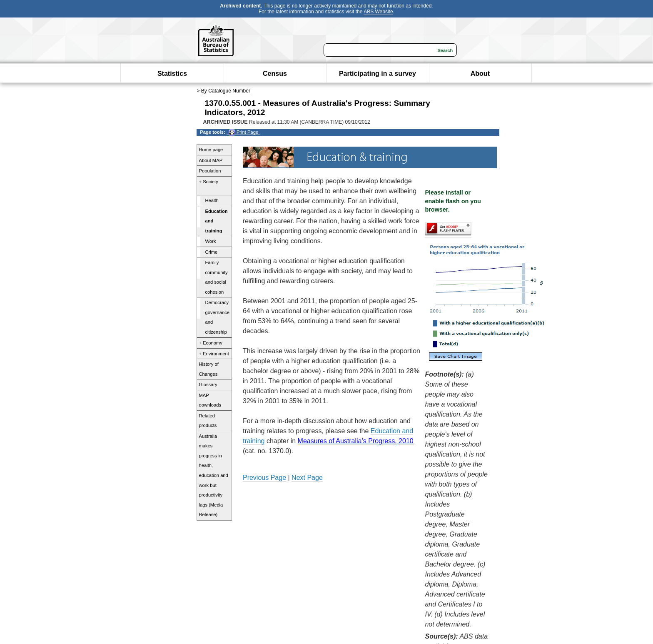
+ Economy (211, 343)
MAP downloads (210, 400)
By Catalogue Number (226, 91)
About (480, 74)
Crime (212, 252)
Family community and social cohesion (217, 277)
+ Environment (214, 354)
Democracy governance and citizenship (217, 317)
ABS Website (378, 12)
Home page (211, 150)
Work (211, 241)
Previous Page (264, 478)
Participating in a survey (378, 74)
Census (275, 74)
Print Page (243, 132)
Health (212, 200)
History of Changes (209, 369)
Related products (208, 421)
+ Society (209, 182)
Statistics (172, 74)
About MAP (211, 160)
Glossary (208, 384)
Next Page (307, 478)
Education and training (217, 221)
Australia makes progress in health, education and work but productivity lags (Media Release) (214, 475)
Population (210, 171)
